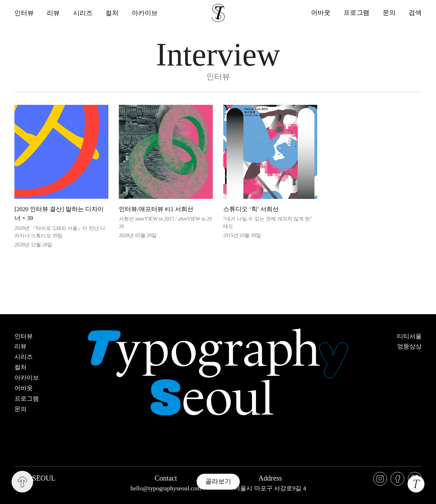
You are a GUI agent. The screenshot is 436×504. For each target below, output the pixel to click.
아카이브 (145, 13)
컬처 (113, 13)
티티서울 (409, 336)
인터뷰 (24, 13)
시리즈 (83, 13)
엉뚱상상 (409, 347)
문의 (389, 13)
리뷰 (54, 13)
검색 (415, 13)
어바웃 (320, 13)
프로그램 (356, 13)
